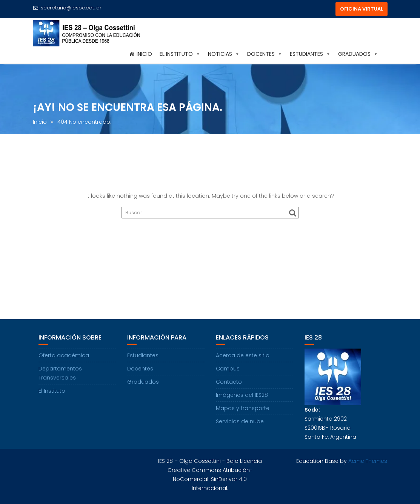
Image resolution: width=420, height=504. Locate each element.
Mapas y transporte (243, 408)
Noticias (224, 54)
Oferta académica (64, 355)
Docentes (265, 54)
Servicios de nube (240, 421)
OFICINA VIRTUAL (362, 9)
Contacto (229, 382)
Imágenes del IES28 (242, 395)
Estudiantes (310, 54)
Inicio (144, 54)
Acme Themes (368, 461)
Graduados (358, 54)
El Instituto (180, 54)
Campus (228, 369)
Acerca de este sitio (243, 355)
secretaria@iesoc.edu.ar (67, 8)
